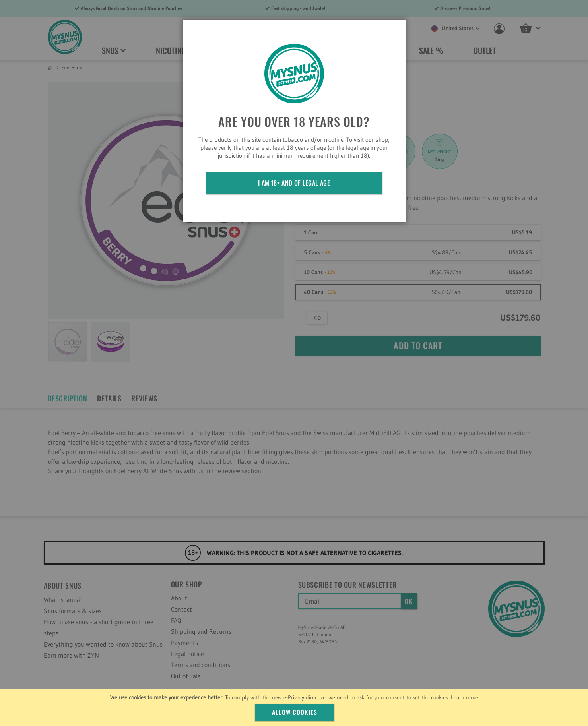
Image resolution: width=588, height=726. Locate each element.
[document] (295, 708)
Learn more (465, 697)
